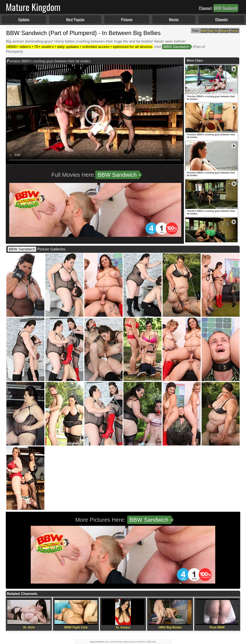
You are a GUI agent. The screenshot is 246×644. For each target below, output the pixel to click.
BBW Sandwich (176, 47)
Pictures (127, 19)
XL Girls (29, 614)
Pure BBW (217, 614)
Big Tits (214, 31)
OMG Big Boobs (170, 614)
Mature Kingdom (33, 7)
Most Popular (75, 19)
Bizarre (224, 31)
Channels (221, 19)
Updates (24, 19)
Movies (174, 19)
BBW (204, 31)
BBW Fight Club (76, 614)
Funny (234, 31)
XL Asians (123, 614)
